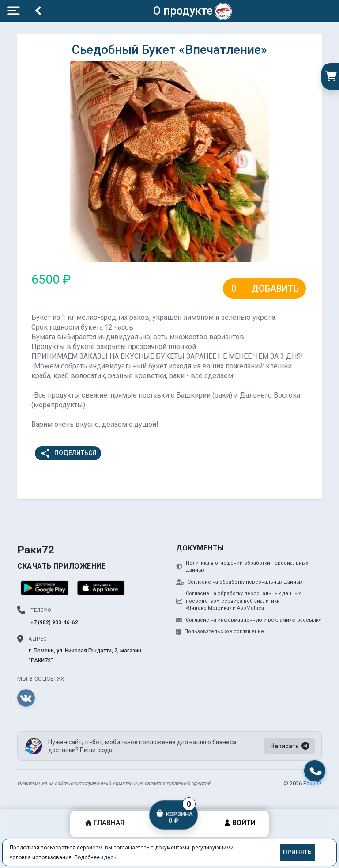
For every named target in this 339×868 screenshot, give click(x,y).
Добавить (275, 288)
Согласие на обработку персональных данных (239, 582)
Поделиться (68, 453)
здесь (109, 857)
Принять (297, 852)
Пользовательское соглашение (220, 632)
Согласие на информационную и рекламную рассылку (249, 620)
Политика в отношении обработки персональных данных (242, 567)
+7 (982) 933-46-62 (54, 622)
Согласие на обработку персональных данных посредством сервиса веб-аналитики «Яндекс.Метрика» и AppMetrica (238, 601)
